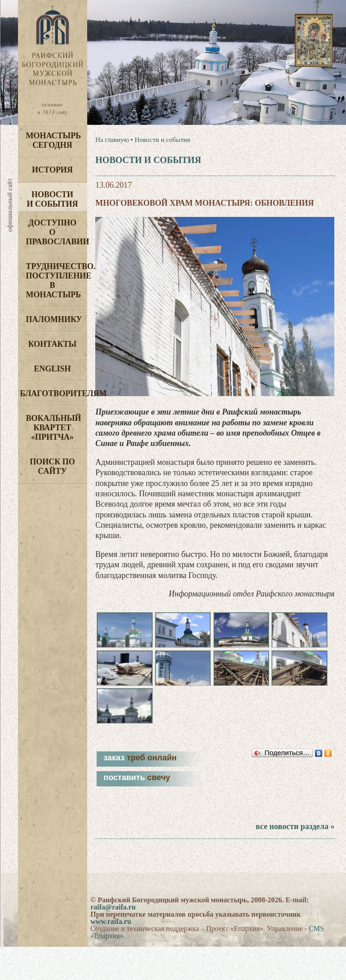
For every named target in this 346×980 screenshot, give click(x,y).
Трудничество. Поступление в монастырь (57, 280)
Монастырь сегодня (54, 140)
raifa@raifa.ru (113, 907)
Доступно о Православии (57, 232)
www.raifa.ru (111, 921)
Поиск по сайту (52, 466)
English (52, 369)
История (52, 170)
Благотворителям (54, 393)
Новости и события (52, 199)
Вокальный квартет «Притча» (54, 428)
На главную (112, 140)
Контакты (52, 344)
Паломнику (54, 319)
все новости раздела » (295, 826)
